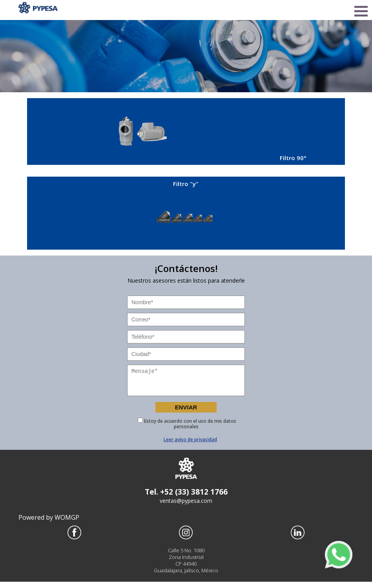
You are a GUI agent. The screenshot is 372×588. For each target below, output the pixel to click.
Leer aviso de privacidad (190, 446)
